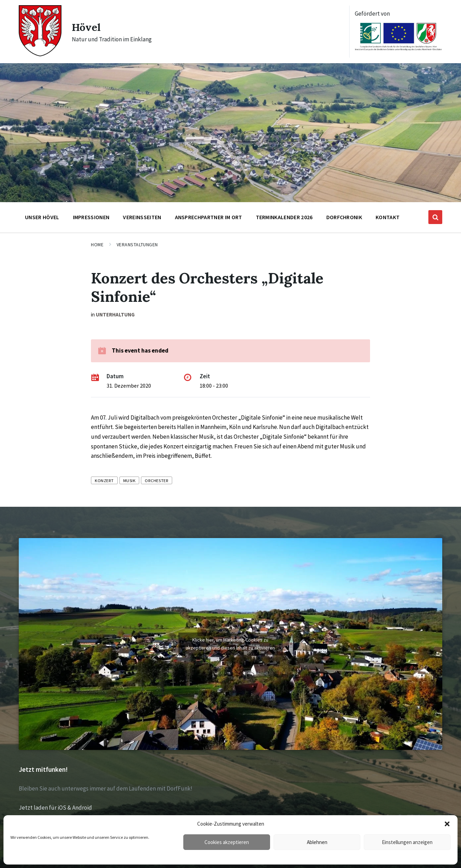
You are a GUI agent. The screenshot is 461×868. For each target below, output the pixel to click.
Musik (129, 480)
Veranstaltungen (137, 245)
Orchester (157, 480)
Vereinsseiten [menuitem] (142, 217)
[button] (447, 824)
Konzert (104, 480)
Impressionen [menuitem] (91, 217)
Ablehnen (317, 842)
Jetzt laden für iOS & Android (55, 808)
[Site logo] (40, 54)
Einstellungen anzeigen (407, 842)
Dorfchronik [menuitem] (344, 217)
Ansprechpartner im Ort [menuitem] (209, 217)
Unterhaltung (115, 315)
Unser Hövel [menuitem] (42, 217)
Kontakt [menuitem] (388, 217)
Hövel (86, 27)
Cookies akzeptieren (227, 842)
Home (97, 245)
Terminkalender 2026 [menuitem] (284, 217)
